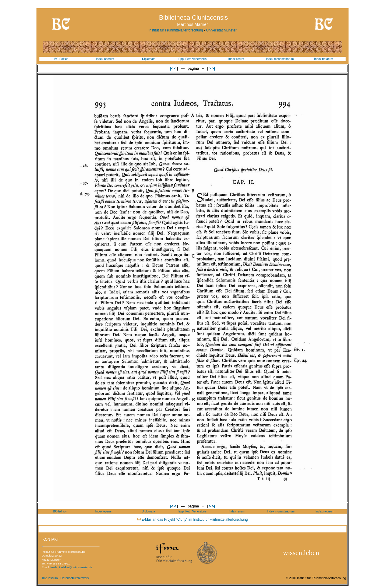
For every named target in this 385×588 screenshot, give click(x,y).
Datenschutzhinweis (75, 578)
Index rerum (236, 59)
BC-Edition (61, 59)
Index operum (105, 59)
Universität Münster (221, 30)
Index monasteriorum (280, 59)
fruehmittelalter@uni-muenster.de (71, 567)
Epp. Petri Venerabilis (193, 59)
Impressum (50, 578)
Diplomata (149, 59)
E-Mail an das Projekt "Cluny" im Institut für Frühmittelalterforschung (195, 519)
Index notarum (324, 59)
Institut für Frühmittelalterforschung (176, 30)
